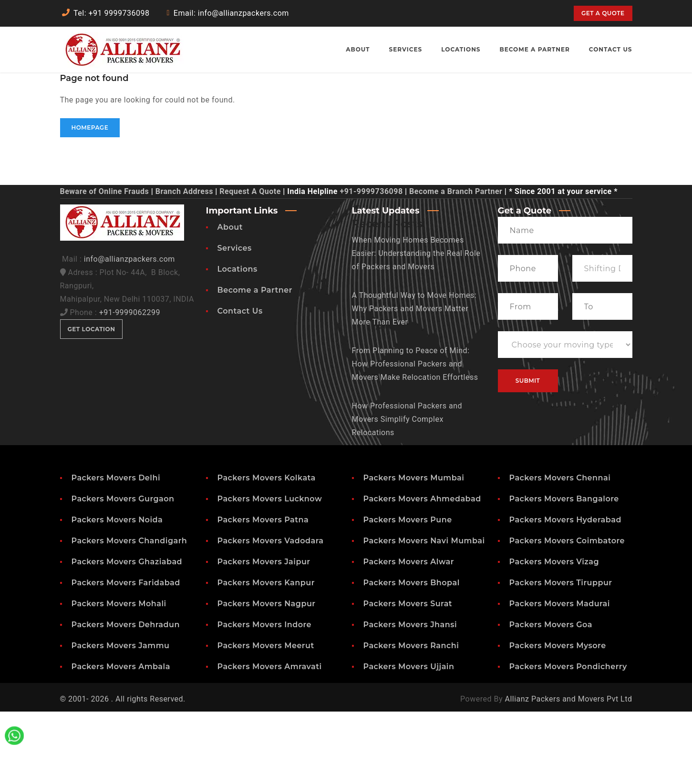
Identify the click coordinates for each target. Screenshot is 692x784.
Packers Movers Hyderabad (565, 592)
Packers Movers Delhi (116, 550)
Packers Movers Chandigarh (129, 613)
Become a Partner (255, 362)
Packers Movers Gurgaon (123, 571)
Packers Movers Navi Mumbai (424, 613)
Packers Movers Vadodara (271, 613)
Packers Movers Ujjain (409, 739)
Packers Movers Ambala (121, 739)
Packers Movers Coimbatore (567, 613)
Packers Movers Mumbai (414, 550)
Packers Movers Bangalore (564, 571)
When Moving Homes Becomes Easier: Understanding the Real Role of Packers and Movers (416, 326)
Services (235, 321)
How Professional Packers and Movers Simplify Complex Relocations (407, 492)
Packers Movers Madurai (560, 676)
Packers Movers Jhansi (410, 697)
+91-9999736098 (371, 264)
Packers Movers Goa (551, 697)
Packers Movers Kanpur (266, 655)
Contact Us (240, 383)
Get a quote (603, 13)
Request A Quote (250, 264)
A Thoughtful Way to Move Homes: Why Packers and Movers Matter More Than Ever (414, 381)
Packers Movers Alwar (409, 634)
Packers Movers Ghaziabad (127, 634)
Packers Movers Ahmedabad (422, 571)
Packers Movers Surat (408, 676)
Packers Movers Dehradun (126, 697)
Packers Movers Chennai (560, 550)
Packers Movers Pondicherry (568, 739)
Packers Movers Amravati (270, 739)
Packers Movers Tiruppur (561, 655)
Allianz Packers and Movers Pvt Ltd (568, 771)
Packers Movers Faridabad (126, 655)
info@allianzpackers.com (129, 331)
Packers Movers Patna (263, 592)
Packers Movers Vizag (554, 634)
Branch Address (184, 264)
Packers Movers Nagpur (267, 676)
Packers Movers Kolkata (267, 550)
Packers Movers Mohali (119, 676)
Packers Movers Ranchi (411, 718)
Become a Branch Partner (456, 264)
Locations (238, 341)
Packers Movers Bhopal (412, 655)
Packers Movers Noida (117, 592)
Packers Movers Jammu (121, 718)
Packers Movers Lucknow (270, 571)
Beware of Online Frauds (105, 264)
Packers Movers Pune (408, 592)
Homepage (90, 200)
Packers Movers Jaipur (264, 634)
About (230, 300)
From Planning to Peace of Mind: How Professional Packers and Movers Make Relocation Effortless (415, 436)
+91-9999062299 (130, 385)
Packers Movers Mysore (558, 718)
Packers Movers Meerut (266, 718)
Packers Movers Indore (265, 697)
